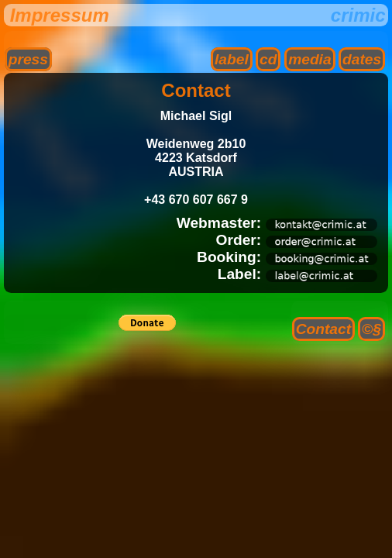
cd (268, 59)
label (232, 59)
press (28, 59)
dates (362, 59)
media (309, 59)
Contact (323, 329)
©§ (371, 329)
